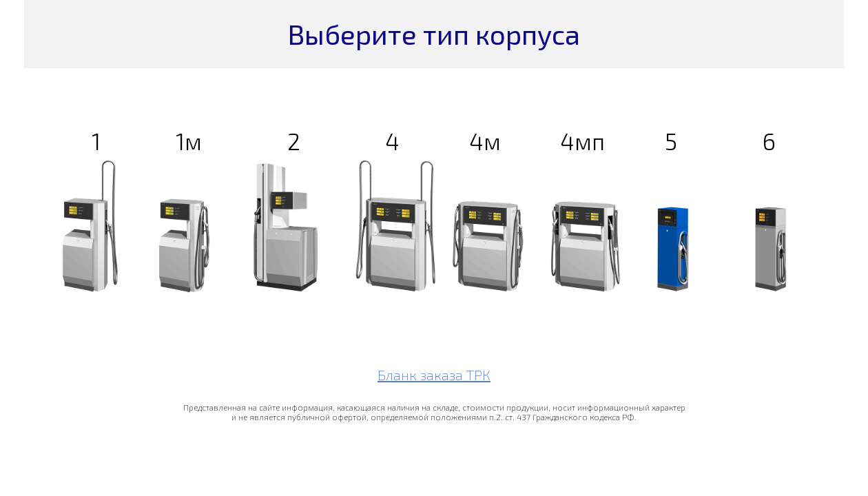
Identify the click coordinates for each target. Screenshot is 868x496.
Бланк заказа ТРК (434, 375)
